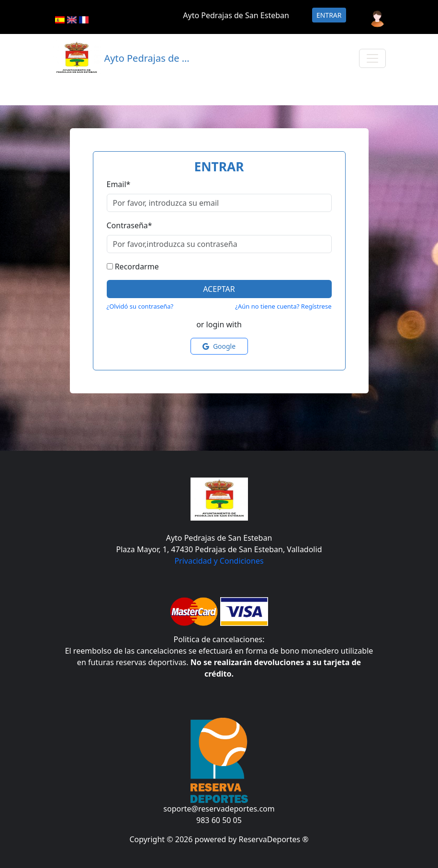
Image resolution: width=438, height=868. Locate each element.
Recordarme (137, 267)
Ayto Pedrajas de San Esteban (236, 15)
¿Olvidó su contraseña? (140, 306)
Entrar (329, 15)
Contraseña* (129, 225)
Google (219, 346)
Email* (119, 184)
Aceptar (219, 289)
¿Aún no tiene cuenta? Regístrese (283, 306)
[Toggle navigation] (372, 58)
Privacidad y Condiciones (219, 561)
